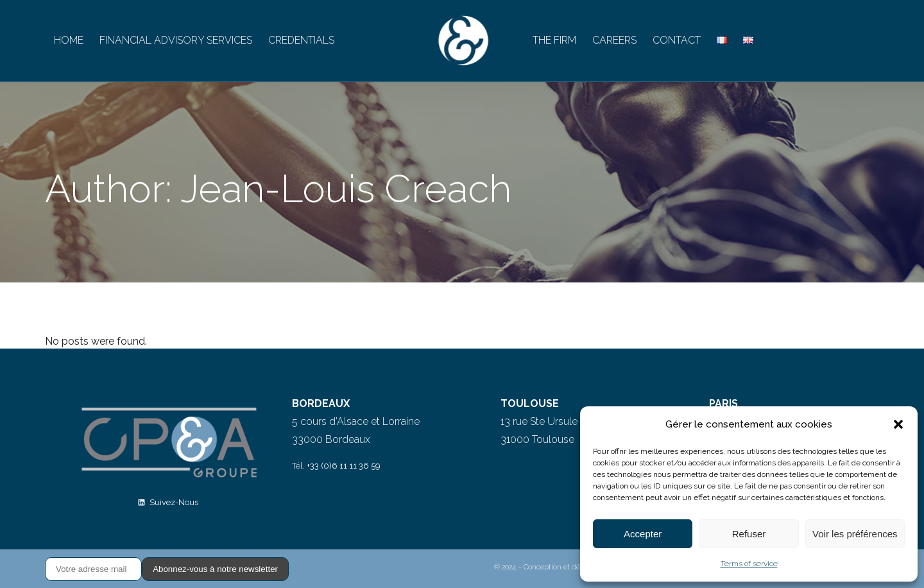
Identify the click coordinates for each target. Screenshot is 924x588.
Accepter (643, 534)
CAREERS (614, 40)
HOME (69, 40)
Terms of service (749, 564)
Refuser (749, 534)
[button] (898, 424)
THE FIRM (554, 40)
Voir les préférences (855, 534)
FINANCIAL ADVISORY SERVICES (176, 40)
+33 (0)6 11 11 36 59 (344, 466)
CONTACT (677, 40)
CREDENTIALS (301, 40)
